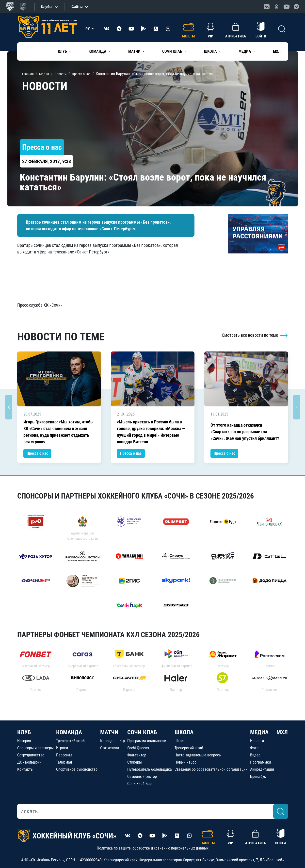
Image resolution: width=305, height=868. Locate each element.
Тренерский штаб (70, 741)
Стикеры (135, 762)
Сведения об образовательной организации (211, 769)
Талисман (64, 762)
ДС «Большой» (29, 762)
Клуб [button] (63, 51)
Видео (255, 755)
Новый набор (185, 762)
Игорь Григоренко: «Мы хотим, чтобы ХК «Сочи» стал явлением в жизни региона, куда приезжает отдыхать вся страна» (58, 432)
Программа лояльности (147, 741)
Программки (260, 762)
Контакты (25, 769)
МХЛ (277, 51)
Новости (257, 741)
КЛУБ (24, 732)
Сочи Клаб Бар (139, 784)
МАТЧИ (109, 732)
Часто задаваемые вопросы (198, 755)
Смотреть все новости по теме (255, 335)
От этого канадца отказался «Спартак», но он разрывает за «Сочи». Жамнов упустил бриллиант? (245, 432)
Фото (254, 748)
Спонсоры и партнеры (35, 748)
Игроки (62, 748)
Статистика (110, 748)
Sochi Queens (138, 748)
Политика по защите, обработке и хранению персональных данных (153, 848)
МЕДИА (259, 732)
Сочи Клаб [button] (173, 51)
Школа (180, 741)
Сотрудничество (31, 755)
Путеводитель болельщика (150, 769)
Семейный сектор (142, 776)
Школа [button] (211, 51)
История (24, 741)
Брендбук (258, 776)
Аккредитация (262, 769)
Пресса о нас (37, 453)
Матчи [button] (135, 51)
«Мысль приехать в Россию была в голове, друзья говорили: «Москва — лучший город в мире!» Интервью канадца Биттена (151, 432)
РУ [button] (88, 29)
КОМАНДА (69, 732)
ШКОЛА (184, 732)
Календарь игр (112, 741)
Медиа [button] (245, 51)
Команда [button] (98, 51)
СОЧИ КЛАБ (142, 732)
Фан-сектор (137, 755)
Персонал (64, 755)
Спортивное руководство (77, 769)
